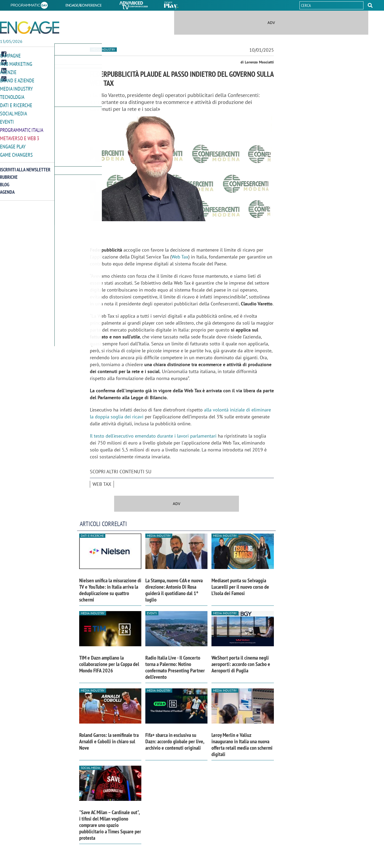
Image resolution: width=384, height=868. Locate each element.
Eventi (6, 120)
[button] (370, 5)
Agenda (7, 189)
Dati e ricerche (15, 104)
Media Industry (15, 88)
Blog (5, 181)
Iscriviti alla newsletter (25, 166)
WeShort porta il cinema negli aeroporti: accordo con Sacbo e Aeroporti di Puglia (241, 664)
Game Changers (15, 152)
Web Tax (180, 257)
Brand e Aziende (16, 80)
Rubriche (9, 174)
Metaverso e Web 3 (19, 136)
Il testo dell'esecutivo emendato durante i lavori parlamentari (153, 436)
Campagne (10, 56)
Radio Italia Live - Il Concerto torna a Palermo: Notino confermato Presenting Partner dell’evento (175, 667)
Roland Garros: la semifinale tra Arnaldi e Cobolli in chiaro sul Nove (109, 741)
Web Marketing (15, 64)
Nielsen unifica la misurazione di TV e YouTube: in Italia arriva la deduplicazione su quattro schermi (110, 590)
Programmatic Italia (20, 128)
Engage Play (12, 144)
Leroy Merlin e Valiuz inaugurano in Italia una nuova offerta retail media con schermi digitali (242, 745)
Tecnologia (11, 96)
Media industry (103, 49)
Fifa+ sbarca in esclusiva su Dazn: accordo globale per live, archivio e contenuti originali (175, 741)
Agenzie (7, 72)
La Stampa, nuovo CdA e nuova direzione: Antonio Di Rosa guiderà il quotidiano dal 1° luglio (174, 590)
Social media (13, 112)
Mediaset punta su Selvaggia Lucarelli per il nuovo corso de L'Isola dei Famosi (240, 587)
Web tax (102, 484)
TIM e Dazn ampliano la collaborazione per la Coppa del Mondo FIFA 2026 (109, 664)
